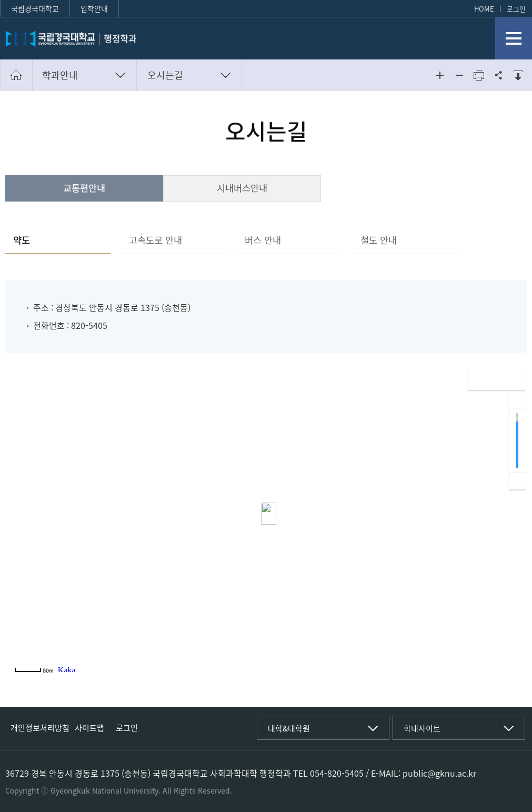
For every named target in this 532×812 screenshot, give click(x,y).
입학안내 (94, 8)
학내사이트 (422, 728)
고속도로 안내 (155, 240)
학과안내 (60, 75)
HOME (484, 9)
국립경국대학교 (35, 8)
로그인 (516, 9)
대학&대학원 (289, 728)
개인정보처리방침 (40, 728)
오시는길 (165, 75)
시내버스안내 (242, 188)
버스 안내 (263, 240)
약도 (22, 240)
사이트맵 (89, 728)
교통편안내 (84, 188)
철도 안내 (379, 240)
